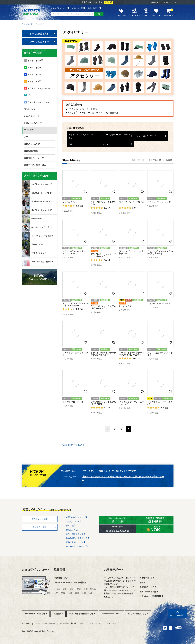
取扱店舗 (60, 570)
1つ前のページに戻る (74, 445)
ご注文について (74, 522)
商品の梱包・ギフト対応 (78, 538)
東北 (65, 589)
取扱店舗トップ (61, 578)
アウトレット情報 (44, 519)
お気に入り (156, 12)
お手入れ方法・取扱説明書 (151, 596)
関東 (79, 589)
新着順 (169, 160)
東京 (72, 589)
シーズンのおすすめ (42, 42)
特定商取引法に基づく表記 (72, 623)
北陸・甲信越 (90, 589)
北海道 (57, 589)
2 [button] (114, 429)
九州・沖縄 (87, 593)
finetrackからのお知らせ (40, 277)
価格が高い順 (155, 160)
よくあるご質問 (79, 8)
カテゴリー (121, 12)
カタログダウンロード (60, 8)
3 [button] (121, 429)
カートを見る (168, 12)
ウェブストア (27, 24)
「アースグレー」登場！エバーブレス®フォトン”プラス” (109, 471)
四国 (77, 593)
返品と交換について (76, 542)
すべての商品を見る (42, 34)
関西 (63, 593)
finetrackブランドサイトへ (162, 2)
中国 (70, 593)
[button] (129, 429)
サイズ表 (71, 526)
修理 (142, 583)
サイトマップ (113, 623)
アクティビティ (134, 12)
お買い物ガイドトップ (77, 517)
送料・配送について (76, 534)
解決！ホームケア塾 (149, 592)
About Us (26, 623)
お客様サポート (114, 570)
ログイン (146, 12)
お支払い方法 (73, 530)
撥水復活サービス (148, 587)
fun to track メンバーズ (77, 546)
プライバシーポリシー (45, 623)
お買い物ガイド (95, 8)
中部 (56, 593)
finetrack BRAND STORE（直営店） (71, 582)
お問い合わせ (95, 623)
